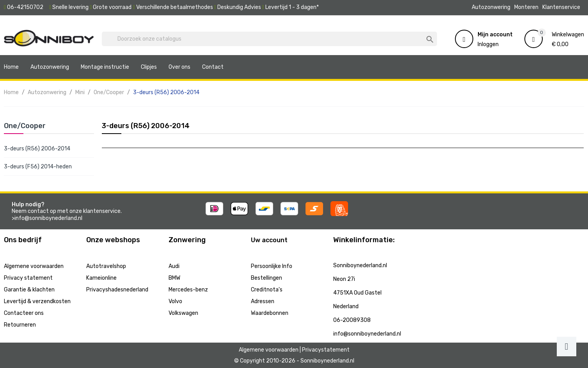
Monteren (526, 7)
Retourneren (20, 325)
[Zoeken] (269, 39)
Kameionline (101, 278)
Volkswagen (183, 313)
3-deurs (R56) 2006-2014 (37, 149)
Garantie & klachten (29, 290)
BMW (174, 278)
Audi (174, 266)
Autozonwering (491, 7)
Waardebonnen (270, 313)
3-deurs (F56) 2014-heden (38, 167)
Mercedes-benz (188, 290)
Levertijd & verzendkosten (37, 301)
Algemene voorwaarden (34, 266)
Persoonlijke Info (272, 266)
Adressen (263, 301)
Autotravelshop (106, 266)
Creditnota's (267, 290)
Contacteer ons (24, 313)
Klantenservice (561, 7)
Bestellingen (266, 278)
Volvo (175, 301)
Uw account (269, 240)
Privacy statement (28, 278)
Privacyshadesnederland (117, 290)
